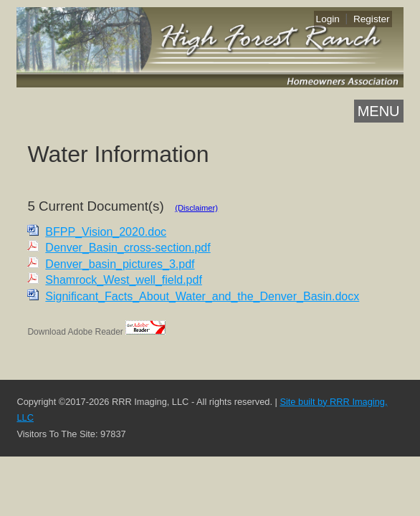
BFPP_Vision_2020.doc (106, 232)
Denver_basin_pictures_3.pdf (120, 264)
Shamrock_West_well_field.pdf (123, 280)
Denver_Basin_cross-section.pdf (128, 248)
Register (372, 19)
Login (328, 19)
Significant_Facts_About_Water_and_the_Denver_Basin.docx (202, 296)
